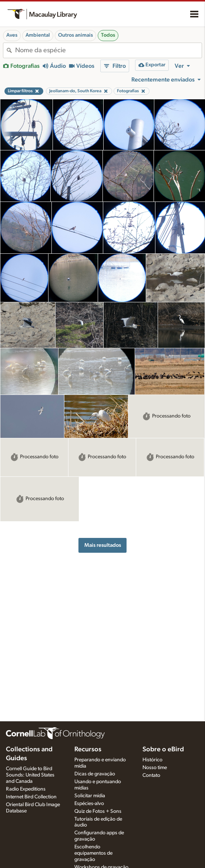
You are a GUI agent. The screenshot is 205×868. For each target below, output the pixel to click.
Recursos (88, 749)
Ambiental (38, 35)
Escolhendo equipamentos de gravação (93, 853)
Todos (108, 35)
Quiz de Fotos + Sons (98, 811)
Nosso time (155, 768)
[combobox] (108, 50)
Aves (12, 35)
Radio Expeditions (26, 789)
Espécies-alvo (89, 804)
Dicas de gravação (95, 774)
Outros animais (75, 35)
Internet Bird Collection (31, 797)
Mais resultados (103, 545)
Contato (151, 775)
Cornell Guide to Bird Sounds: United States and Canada (30, 775)
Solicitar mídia (90, 796)
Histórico (152, 760)
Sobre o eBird (163, 749)
